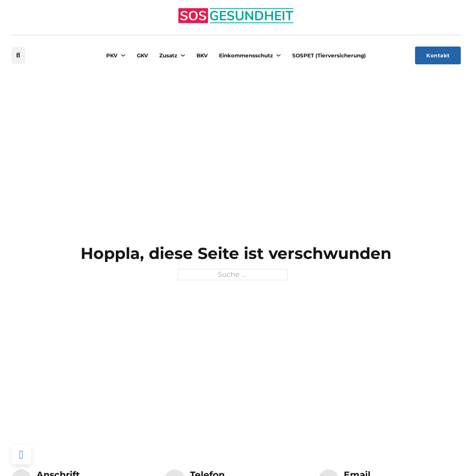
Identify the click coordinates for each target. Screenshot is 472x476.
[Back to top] (21, 455)
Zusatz (168, 55)
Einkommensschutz (246, 55)
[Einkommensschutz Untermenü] (278, 55)
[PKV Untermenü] (123, 55)
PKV (112, 55)
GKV (142, 55)
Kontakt (438, 55)
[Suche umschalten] (18, 55)
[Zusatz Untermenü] (183, 55)
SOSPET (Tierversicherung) (329, 55)
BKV (202, 55)
